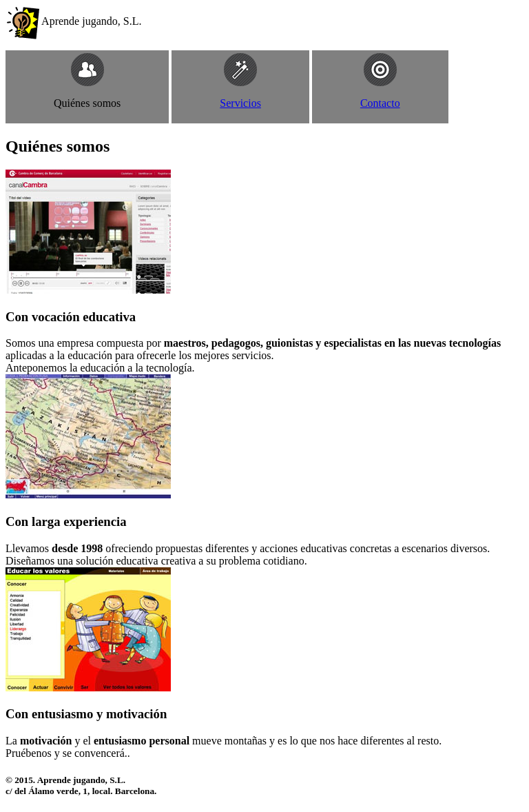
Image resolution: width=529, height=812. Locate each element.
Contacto (380, 103)
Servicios (240, 103)
